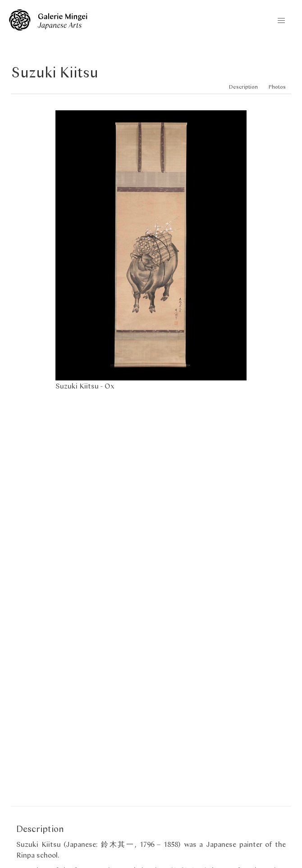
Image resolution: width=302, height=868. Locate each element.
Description (243, 87)
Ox (110, 386)
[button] (281, 21)
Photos (277, 87)
